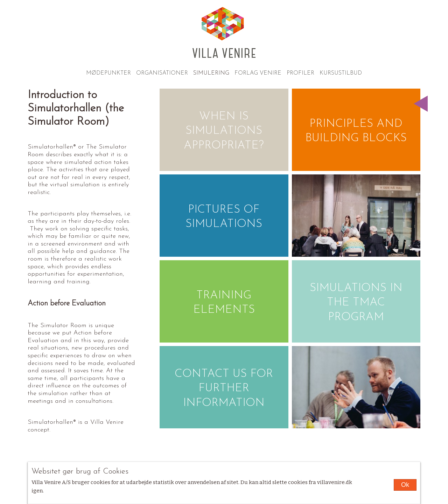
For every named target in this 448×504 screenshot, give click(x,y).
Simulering (211, 73)
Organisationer (162, 73)
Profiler (300, 73)
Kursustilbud (341, 73)
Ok (405, 485)
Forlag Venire (258, 73)
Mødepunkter (108, 73)
